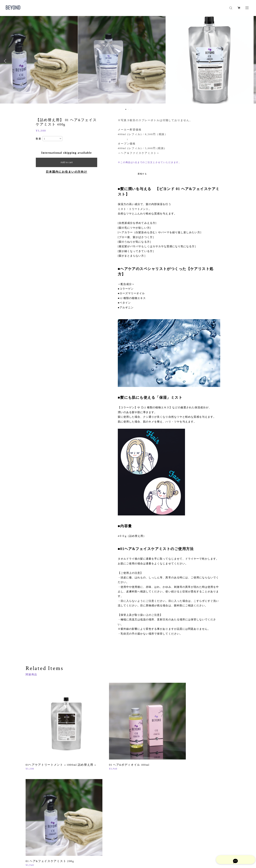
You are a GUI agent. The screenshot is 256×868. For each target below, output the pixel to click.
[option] (128, 61)
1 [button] (126, 109)
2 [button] (128, 109)
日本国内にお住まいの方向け (66, 172)
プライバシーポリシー (48, 846)
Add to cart (67, 162)
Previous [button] (6, 61)
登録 (200, 798)
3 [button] (131, 109)
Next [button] (250, 61)
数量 (39, 139)
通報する (142, 174)
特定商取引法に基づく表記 (79, 846)
